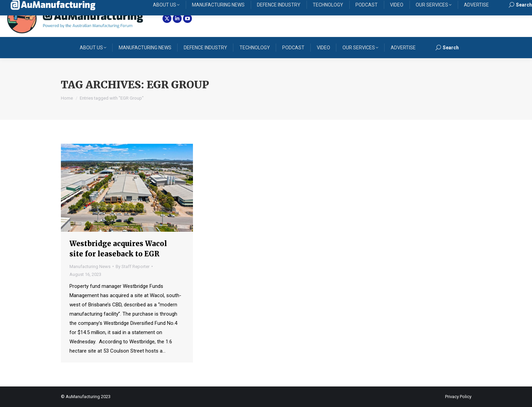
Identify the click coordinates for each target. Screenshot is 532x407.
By (133, 266)
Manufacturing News (90, 266)
